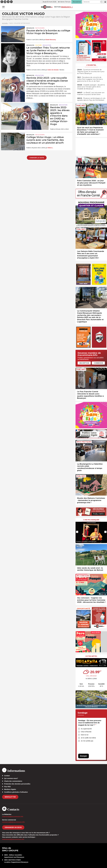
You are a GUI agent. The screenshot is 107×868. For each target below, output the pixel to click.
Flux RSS (7, 787)
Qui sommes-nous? (11, 778)
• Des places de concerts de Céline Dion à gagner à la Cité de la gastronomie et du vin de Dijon (90, 79)
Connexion (98, 363)
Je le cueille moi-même (88, 738)
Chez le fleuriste (86, 732)
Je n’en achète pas (87, 741)
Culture (38, 45)
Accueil (5, 23)
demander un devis (13, 827)
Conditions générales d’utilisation (16, 792)
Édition (57, 7)
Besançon (30, 28)
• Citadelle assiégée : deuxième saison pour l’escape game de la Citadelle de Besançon (91, 87)
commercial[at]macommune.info (13, 822)
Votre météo (91, 656)
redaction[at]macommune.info (13, 817)
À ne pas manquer (91, 520)
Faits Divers (40, 28)
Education (47, 45)
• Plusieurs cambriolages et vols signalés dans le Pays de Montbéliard (91, 99)
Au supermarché (86, 729)
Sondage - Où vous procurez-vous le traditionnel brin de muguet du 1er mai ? (90, 723)
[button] (101, 2)
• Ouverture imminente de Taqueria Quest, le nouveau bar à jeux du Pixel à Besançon (91, 72)
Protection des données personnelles (17, 784)
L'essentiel (91, 65)
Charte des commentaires (13, 781)
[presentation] (77, 532)
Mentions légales (10, 789)
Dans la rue (85, 735)
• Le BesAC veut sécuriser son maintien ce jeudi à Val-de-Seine (91, 93)
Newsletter (10, 797)
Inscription (84, 363)
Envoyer (84, 756)
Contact (7, 776)
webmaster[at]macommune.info (13, 839)
